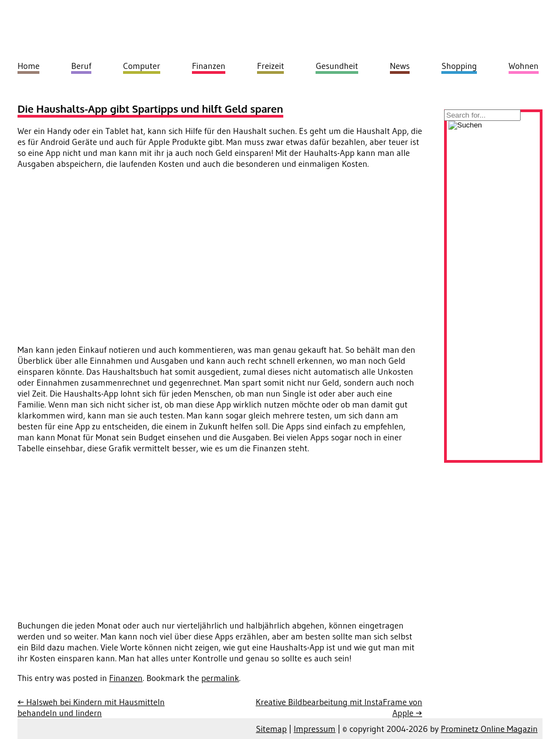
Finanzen (126, 678)
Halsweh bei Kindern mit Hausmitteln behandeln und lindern (91, 707)
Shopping (459, 66)
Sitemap (271, 729)
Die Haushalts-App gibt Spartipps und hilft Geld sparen (150, 109)
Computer (142, 66)
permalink (220, 678)
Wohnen (524, 66)
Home (28, 66)
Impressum (314, 729)
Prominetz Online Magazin (489, 729)
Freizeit (270, 66)
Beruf (81, 66)
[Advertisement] (109, 254)
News (400, 66)
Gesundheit (337, 66)
